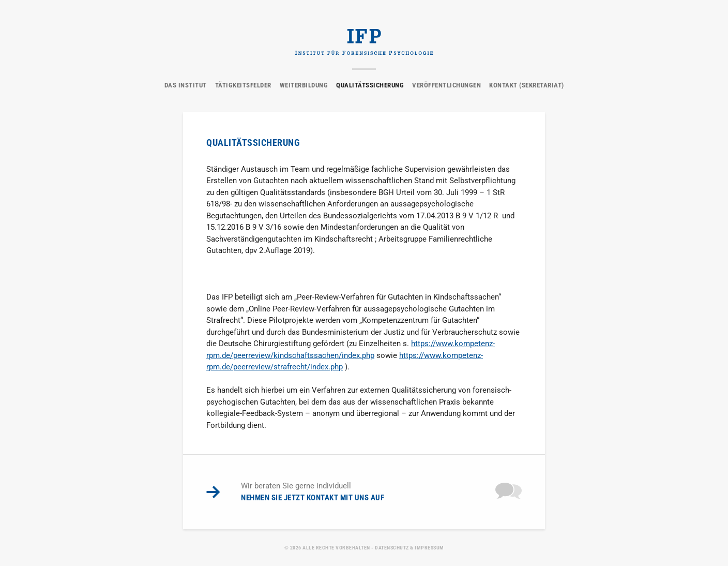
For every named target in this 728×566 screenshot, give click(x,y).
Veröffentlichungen (446, 85)
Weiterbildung (304, 85)
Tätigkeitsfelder (243, 85)
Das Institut (186, 85)
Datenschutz (392, 548)
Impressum (429, 548)
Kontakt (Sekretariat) (527, 85)
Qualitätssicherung (370, 85)
